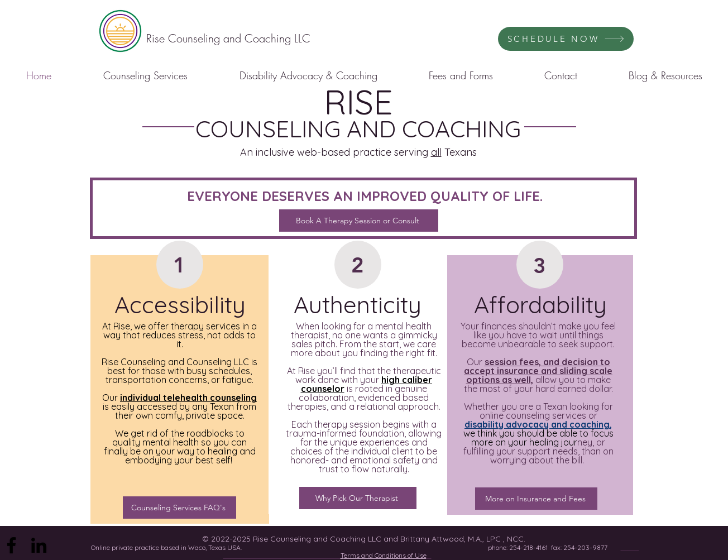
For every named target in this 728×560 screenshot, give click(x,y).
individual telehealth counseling (188, 398)
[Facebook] (11, 545)
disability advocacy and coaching (537, 424)
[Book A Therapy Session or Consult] (359, 221)
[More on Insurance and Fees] (536, 499)
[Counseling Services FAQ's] (179, 508)
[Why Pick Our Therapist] (358, 498)
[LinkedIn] (39, 545)
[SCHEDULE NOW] (566, 39)
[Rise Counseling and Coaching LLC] (228, 39)
